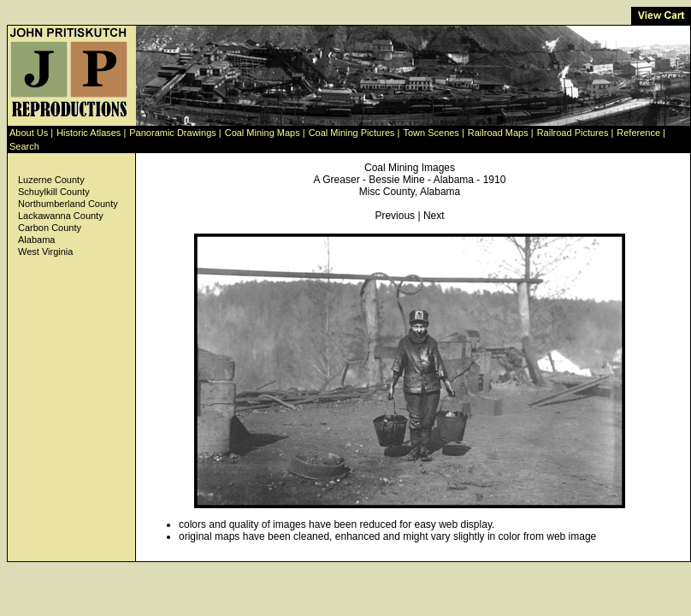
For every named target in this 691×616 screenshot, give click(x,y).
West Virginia (45, 252)
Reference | (641, 133)
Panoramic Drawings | (175, 133)
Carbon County (50, 228)
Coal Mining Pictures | (354, 133)
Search (24, 146)
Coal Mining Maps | (265, 133)
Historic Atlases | (91, 133)
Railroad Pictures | (576, 133)
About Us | (31, 133)
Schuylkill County (54, 192)
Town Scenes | (433, 133)
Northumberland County (68, 204)
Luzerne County (51, 180)
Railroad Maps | (501, 133)
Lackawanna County (61, 216)
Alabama (36, 240)
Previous (395, 216)
